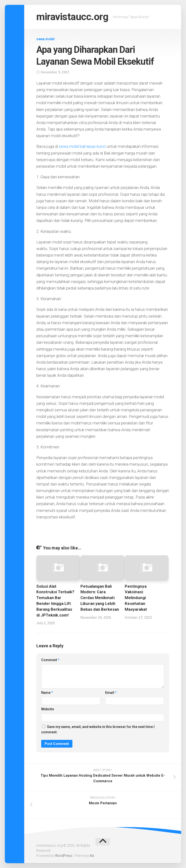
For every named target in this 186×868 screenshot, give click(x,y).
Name (47, 693)
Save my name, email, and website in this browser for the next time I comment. (98, 730)
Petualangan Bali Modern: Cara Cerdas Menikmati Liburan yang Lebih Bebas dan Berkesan (100, 598)
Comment (50, 660)
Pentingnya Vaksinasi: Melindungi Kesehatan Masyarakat (136, 598)
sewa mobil (45, 39)
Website (48, 709)
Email (111, 693)
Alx (92, 856)
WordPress (64, 856)
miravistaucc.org (74, 17)
